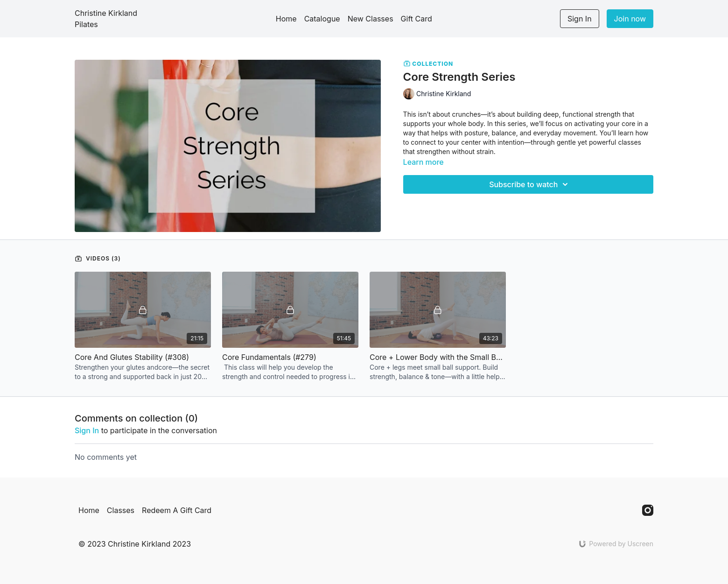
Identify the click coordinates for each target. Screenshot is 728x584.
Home (286, 19)
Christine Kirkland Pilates (106, 19)
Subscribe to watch (530, 184)
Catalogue (322, 19)
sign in (87, 430)
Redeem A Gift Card (177, 510)
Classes (121, 510)
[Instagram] (648, 510)
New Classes (371, 19)
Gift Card (416, 19)
